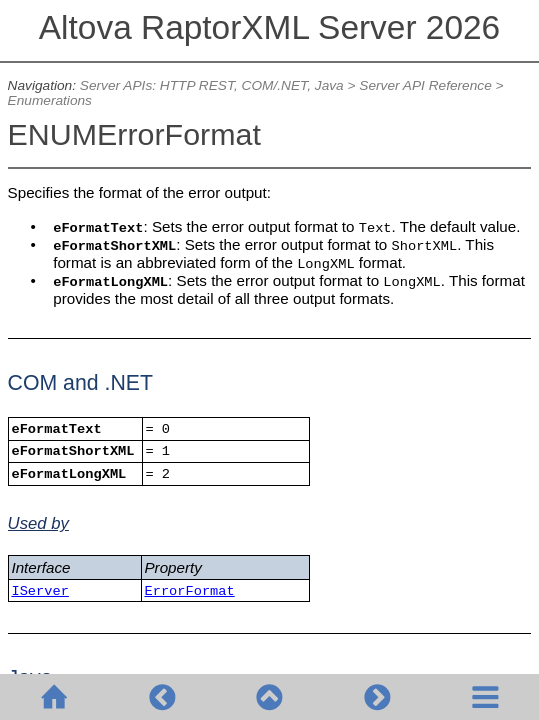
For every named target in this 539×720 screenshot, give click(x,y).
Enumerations (50, 100)
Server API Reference (425, 85)
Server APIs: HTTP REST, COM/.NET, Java (212, 85)
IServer (39, 591)
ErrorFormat (189, 591)
